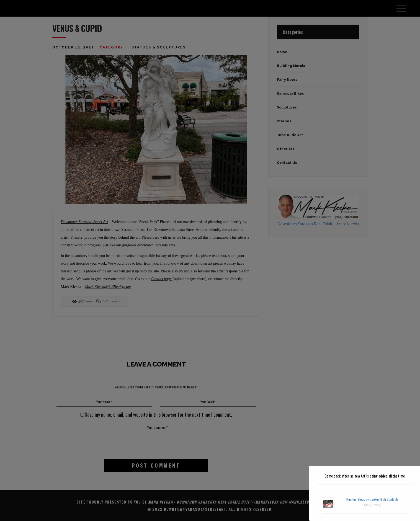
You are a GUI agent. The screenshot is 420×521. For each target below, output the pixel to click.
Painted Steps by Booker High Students (372, 499)
